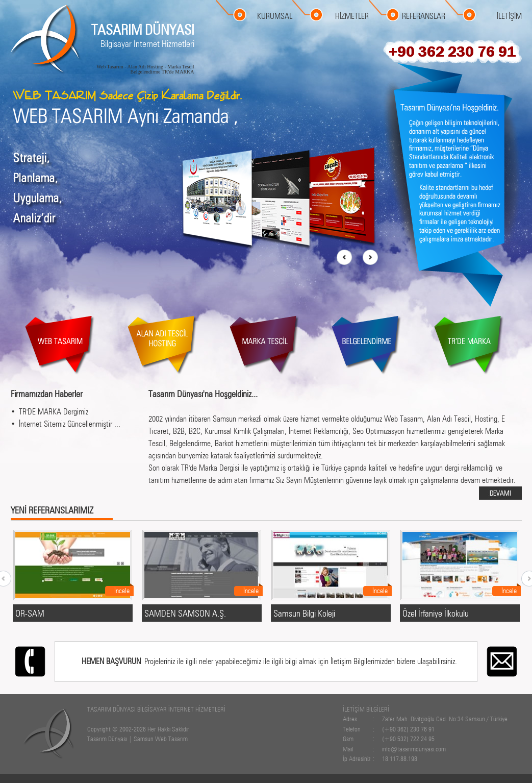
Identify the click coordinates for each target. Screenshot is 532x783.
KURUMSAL (275, 16)
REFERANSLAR (424, 16)
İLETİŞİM (509, 16)
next (370, 258)
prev (345, 258)
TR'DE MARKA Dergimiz (54, 412)
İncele (122, 591)
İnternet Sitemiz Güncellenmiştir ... (70, 424)
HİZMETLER (352, 16)
